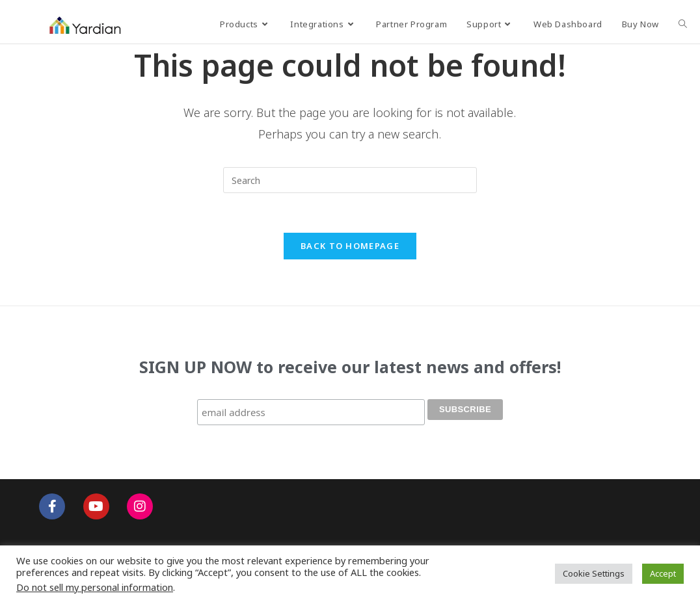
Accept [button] (663, 573)
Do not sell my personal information (95, 587)
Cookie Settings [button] (594, 573)
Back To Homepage (350, 246)
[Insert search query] (350, 180)
